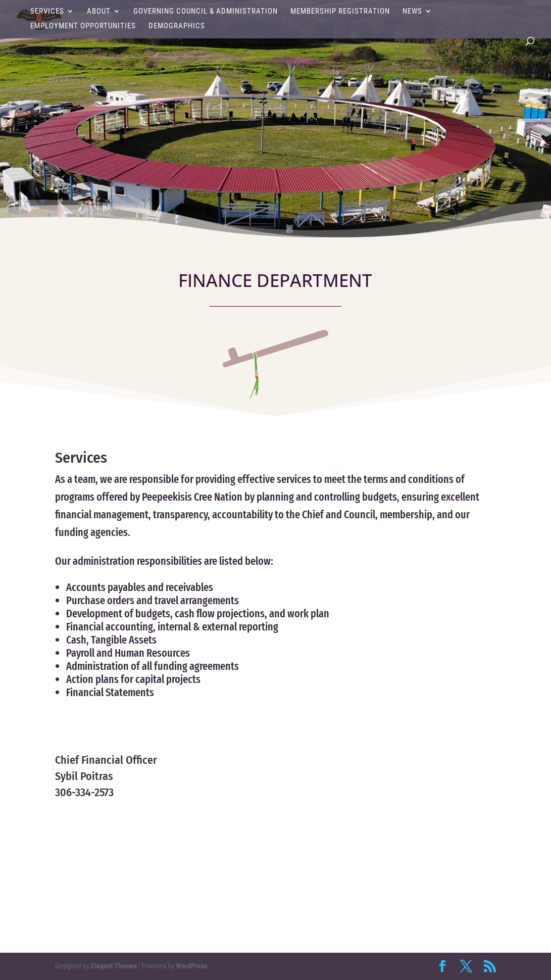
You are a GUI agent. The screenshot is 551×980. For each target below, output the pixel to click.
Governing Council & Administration (206, 12)
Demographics (177, 26)
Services (47, 12)
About (99, 12)
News (412, 12)
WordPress (191, 966)
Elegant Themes (114, 966)
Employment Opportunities (83, 26)
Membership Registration (340, 12)
